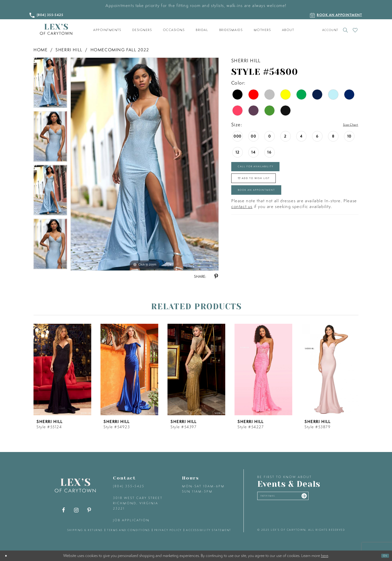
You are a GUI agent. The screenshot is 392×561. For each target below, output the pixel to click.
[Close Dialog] (8, 556)
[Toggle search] (345, 30)
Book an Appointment (271, 206)
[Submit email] (331, 498)
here (325, 555)
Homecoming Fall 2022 (120, 50)
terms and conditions (128, 530)
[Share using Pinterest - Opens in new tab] (216, 276)
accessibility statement (209, 530)
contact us (242, 225)
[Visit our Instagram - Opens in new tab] (76, 510)
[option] (50, 84)
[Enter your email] (298, 498)
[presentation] (62, 369)
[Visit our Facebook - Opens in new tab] (64, 510)
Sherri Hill (69, 50)
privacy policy (168, 530)
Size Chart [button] (346, 125)
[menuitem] (107, 30)
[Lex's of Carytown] (56, 29)
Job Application (131, 520)
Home (40, 50)
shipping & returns (85, 530)
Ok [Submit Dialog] (383, 556)
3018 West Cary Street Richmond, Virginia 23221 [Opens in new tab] (138, 503)
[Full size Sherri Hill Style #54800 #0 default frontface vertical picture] (145, 164)
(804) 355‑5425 (129, 486)
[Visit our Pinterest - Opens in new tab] (89, 510)
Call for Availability (269, 170)
